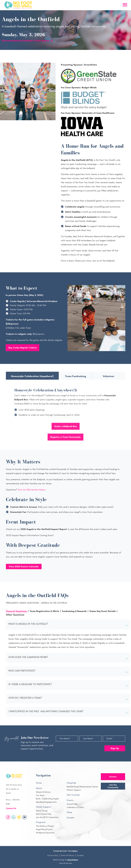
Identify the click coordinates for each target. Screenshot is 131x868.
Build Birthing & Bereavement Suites (82, 787)
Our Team (40, 795)
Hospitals (71, 783)
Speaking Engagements (46, 802)
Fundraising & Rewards (74, 611)
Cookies (80, 855)
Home (39, 783)
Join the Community (113, 786)
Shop (69, 812)
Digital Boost (73, 860)
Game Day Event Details (103, 611)
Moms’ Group (42, 811)
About (39, 788)
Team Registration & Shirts (44, 611)
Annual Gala (72, 804)
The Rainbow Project (45, 826)
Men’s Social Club (44, 814)
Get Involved (73, 795)
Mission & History (43, 792)
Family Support (44, 807)
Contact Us (11, 808)
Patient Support (74, 790)
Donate (70, 818)
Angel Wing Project (44, 829)
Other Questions (15, 615)
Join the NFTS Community (47, 817)
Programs (41, 822)
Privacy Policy (53, 855)
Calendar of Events (75, 807)
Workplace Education (45, 833)
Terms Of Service (68, 855)
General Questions (16, 611)
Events (70, 800)
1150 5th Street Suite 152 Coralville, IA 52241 (14, 789)
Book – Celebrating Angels (47, 799)
